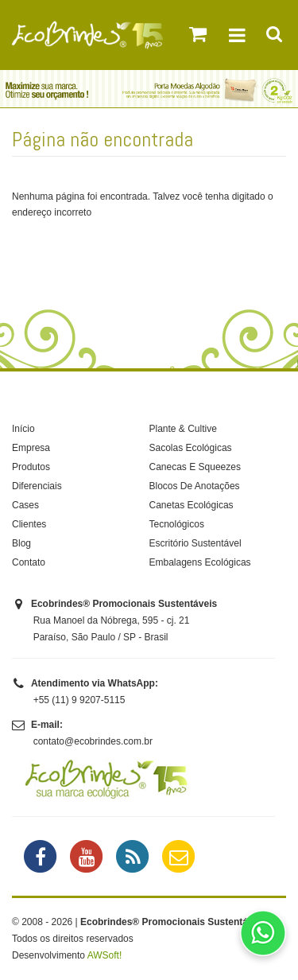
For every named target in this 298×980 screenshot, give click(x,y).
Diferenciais (37, 486)
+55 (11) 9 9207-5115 (79, 700)
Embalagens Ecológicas (200, 562)
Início (23, 429)
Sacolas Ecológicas (191, 448)
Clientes (29, 524)
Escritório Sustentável (195, 543)
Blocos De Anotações (195, 486)
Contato (29, 562)
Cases (25, 505)
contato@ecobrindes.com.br (93, 741)
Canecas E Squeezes (195, 467)
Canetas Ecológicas (192, 505)
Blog (21, 543)
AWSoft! (105, 955)
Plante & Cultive (183, 429)
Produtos (31, 467)
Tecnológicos (177, 524)
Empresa (31, 448)
